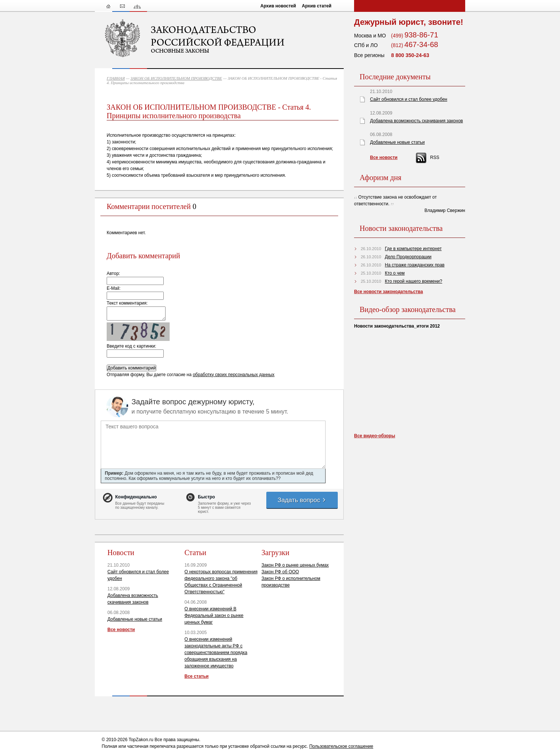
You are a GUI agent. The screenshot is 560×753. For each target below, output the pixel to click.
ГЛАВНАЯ (116, 78)
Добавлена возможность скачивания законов (416, 121)
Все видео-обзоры (375, 436)
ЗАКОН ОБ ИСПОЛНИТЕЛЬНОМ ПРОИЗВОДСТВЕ (176, 78)
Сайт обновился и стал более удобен (409, 99)
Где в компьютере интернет (413, 249)
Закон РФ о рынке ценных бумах (295, 565)
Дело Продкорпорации (408, 257)
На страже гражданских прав (415, 265)
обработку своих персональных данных (234, 375)
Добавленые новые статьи (135, 619)
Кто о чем (395, 273)
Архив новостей (278, 6)
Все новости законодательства (389, 292)
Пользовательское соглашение (341, 746)
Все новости (121, 630)
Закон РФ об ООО (280, 572)
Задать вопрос (302, 500)
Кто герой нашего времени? (414, 281)
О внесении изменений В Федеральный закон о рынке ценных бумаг (214, 616)
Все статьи (196, 676)
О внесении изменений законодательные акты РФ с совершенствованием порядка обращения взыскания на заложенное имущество (216, 653)
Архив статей (317, 6)
